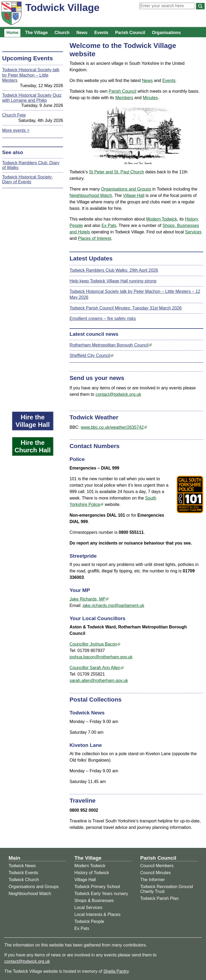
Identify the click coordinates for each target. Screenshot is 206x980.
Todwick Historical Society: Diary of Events (27, 179)
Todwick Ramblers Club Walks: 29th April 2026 (114, 270)
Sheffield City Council (90, 355)
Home (12, 33)
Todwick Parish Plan (159, 898)
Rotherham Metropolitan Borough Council (109, 345)
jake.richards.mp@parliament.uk (113, 605)
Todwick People (89, 921)
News (82, 33)
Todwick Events (23, 873)
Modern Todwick (162, 219)
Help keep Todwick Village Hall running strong (113, 281)
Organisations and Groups (126, 189)
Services (193, 232)
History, (192, 219)
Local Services (88, 908)
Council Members (157, 866)
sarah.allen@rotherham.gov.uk (99, 681)
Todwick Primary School (97, 887)
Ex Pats (109, 226)
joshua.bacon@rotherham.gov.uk (101, 657)
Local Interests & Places (97, 914)
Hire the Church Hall (33, 446)
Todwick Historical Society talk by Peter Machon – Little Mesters (31, 75)
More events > (16, 130)
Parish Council (130, 33)
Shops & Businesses (94, 901)
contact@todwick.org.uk (118, 394)
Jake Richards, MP (87, 599)
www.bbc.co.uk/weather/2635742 (112, 427)
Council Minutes (156, 873)
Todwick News (22, 866)
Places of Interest (94, 238)
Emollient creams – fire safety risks (103, 318)
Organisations (166, 33)
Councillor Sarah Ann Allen (95, 668)
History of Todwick (92, 873)
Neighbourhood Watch (91, 195)
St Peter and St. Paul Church (117, 172)
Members (124, 98)
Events (101, 33)
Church (62, 33)
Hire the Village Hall (33, 421)
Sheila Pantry (116, 971)
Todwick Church (24, 880)
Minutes (150, 98)
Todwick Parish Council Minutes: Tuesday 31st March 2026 (126, 308)
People (76, 226)
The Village (36, 33)
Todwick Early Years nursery (101, 894)
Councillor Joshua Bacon (93, 644)
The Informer (153, 880)
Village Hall (134, 195)
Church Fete (14, 115)
